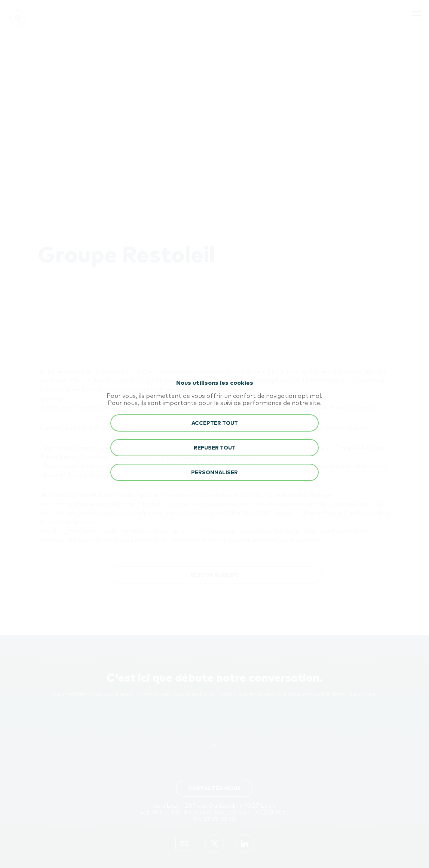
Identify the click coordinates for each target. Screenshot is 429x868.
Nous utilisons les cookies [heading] (215, 383)
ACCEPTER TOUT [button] (215, 423)
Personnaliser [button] (214, 473)
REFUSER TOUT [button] (215, 448)
